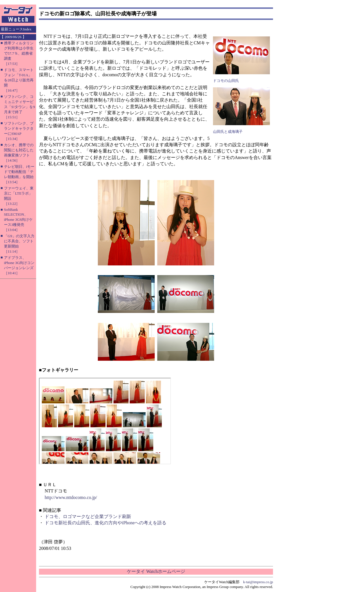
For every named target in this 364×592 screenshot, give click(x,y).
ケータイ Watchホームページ (156, 571)
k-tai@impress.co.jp (258, 582)
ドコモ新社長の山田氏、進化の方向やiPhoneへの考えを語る (106, 523)
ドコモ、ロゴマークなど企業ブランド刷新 (88, 516)
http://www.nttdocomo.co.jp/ (71, 497)
